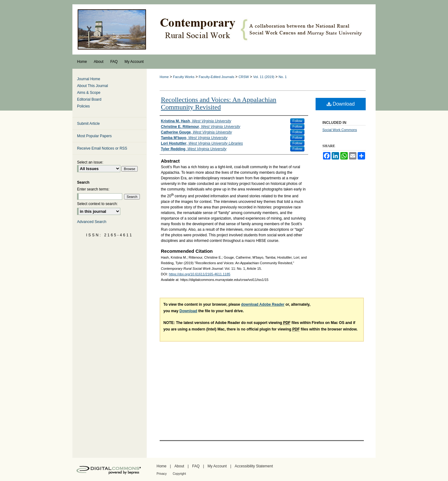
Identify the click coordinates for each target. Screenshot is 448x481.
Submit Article (88, 124)
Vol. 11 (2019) (264, 77)
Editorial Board (89, 99)
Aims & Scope (89, 93)
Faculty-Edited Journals (216, 77)
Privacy (162, 474)
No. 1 (282, 77)
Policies (83, 106)
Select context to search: (97, 204)
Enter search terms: (93, 189)
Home (164, 77)
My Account (217, 466)
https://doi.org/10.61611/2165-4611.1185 (200, 274)
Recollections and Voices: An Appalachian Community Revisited (219, 103)
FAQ (196, 466)
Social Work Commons (340, 130)
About (179, 466)
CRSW (244, 77)
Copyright (179, 474)
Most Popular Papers (94, 136)
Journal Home (89, 79)
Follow (297, 121)
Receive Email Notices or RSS (102, 148)
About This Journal (93, 86)
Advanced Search (92, 222)
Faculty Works (184, 77)
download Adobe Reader (263, 304)
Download (341, 104)
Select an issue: (90, 162)
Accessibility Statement (254, 466)
